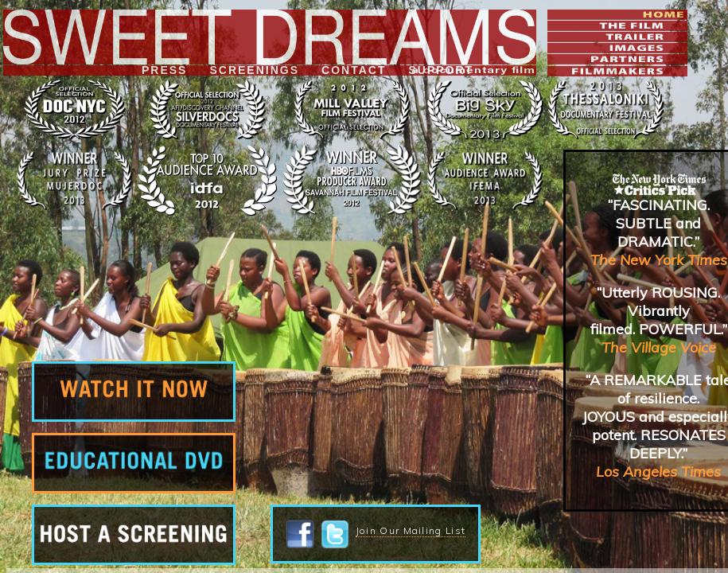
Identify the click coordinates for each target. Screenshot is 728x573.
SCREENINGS (254, 70)
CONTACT (354, 70)
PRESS (164, 70)
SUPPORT (441, 70)
